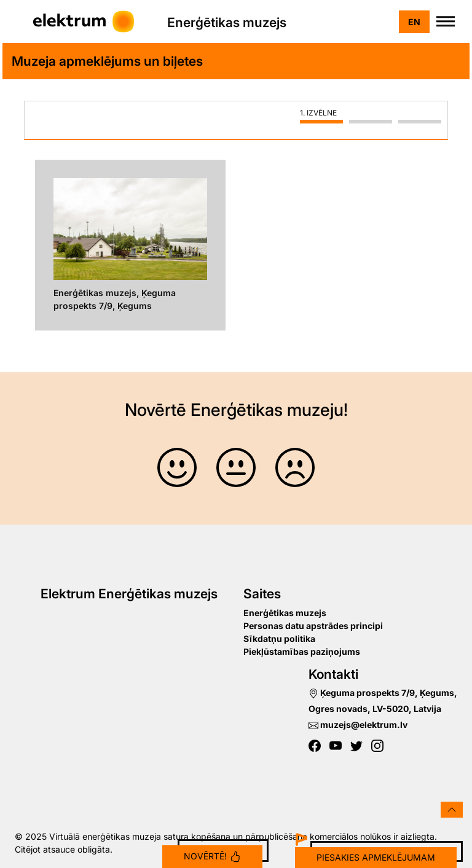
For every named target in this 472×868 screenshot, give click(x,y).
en (414, 22)
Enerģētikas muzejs (285, 613)
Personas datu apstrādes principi (313, 626)
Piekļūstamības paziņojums (302, 651)
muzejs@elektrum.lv (358, 725)
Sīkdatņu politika (279, 639)
